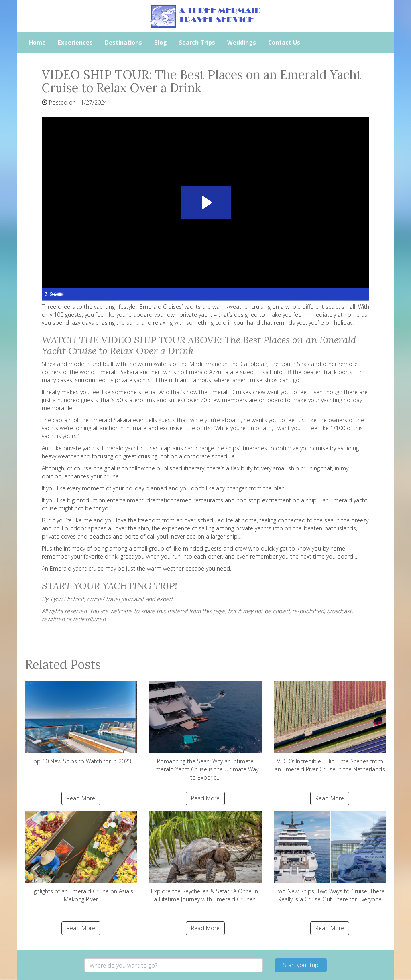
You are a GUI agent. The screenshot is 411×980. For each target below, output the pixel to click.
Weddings (242, 42)
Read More (81, 798)
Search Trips (197, 42)
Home (37, 42)
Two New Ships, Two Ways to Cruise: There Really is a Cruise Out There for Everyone (330, 857)
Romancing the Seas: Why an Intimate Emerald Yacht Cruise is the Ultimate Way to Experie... (205, 731)
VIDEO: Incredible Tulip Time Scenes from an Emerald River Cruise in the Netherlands (330, 727)
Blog (161, 42)
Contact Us (284, 42)
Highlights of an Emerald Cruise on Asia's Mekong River (81, 857)
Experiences (75, 42)
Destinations (123, 42)
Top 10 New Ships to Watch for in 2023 (81, 723)
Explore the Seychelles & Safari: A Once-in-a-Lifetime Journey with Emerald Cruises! (205, 857)
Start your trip (301, 965)
